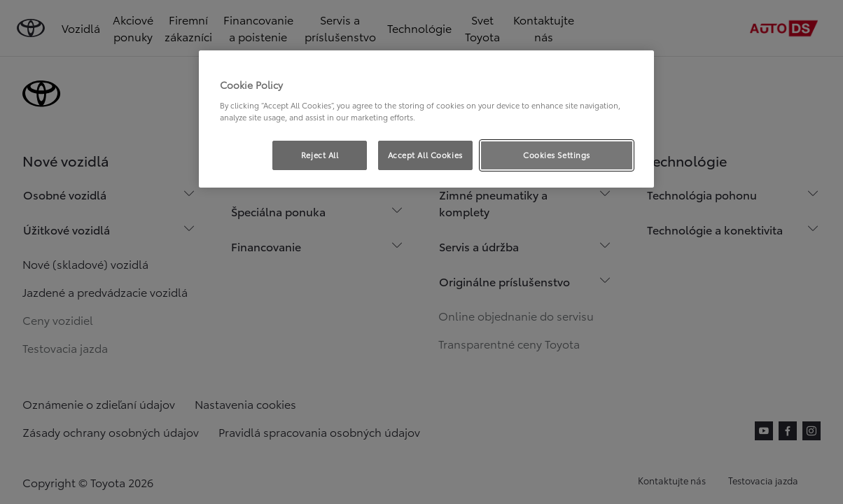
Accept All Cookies (425, 155)
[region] (426, 119)
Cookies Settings (557, 155)
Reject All (320, 155)
